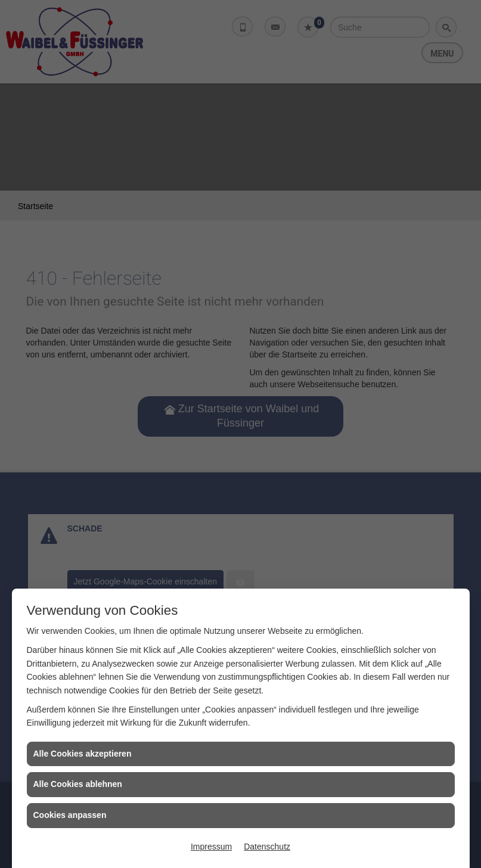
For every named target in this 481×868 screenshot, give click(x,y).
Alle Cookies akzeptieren (83, 754)
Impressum (211, 847)
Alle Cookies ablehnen (78, 784)
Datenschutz (267, 847)
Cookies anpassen (70, 815)
